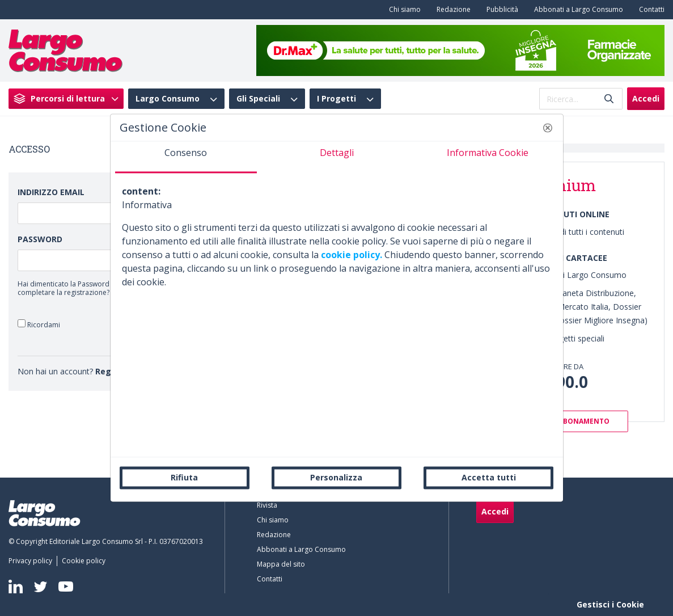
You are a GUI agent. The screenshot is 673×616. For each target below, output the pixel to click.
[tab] (186, 157)
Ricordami (39, 324)
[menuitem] (403, 10)
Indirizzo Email (51, 192)
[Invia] (609, 99)
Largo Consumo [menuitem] (168, 99)
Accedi (646, 98)
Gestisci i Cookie (610, 604)
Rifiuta (184, 477)
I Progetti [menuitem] (336, 99)
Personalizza (336, 477)
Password (40, 239)
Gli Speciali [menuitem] (258, 99)
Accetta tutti (489, 477)
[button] (548, 128)
